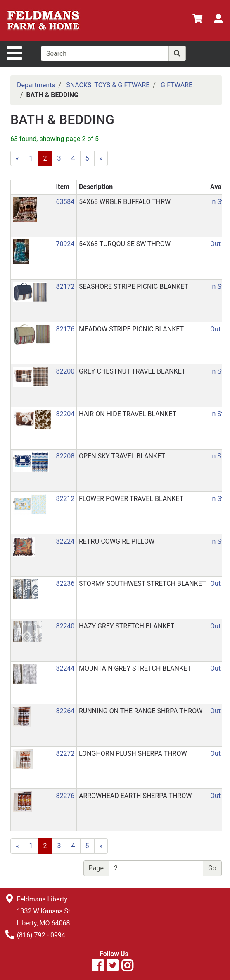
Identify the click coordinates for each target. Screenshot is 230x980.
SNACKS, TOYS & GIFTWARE (108, 85)
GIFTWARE (177, 85)
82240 (65, 626)
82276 (65, 796)
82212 (65, 499)
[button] (25, 209)
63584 (65, 202)
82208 (65, 456)
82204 (65, 414)
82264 (65, 711)
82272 (65, 754)
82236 (65, 583)
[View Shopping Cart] (197, 20)
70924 (65, 244)
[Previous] (17, 158)
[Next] (101, 158)
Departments (36, 85)
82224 (65, 541)
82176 (65, 329)
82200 (65, 371)
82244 (65, 668)
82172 (65, 286)
